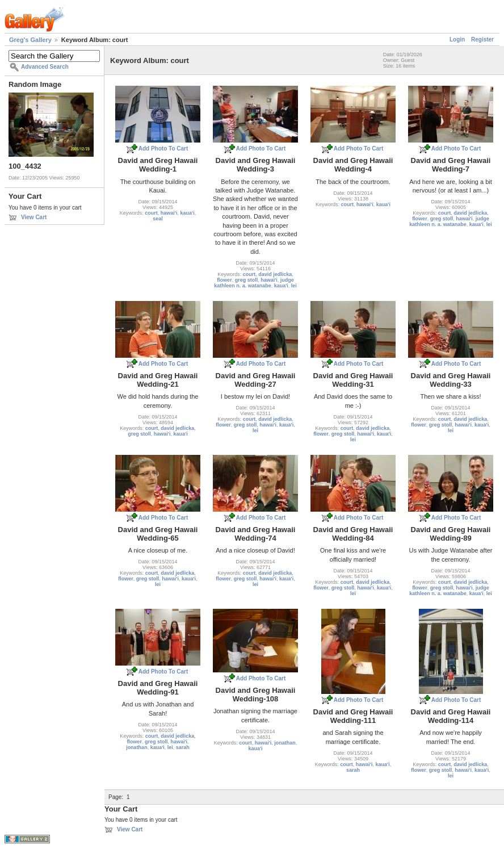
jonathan (137, 747)
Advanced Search (45, 67)
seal (158, 219)
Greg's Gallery (30, 40)
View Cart (34, 217)
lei (294, 286)
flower (224, 280)
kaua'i (188, 213)
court (151, 213)
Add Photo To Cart (163, 149)
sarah (183, 747)
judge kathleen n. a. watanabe (254, 283)
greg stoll (247, 280)
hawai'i (169, 213)
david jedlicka (275, 274)
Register (482, 39)
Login (457, 39)
